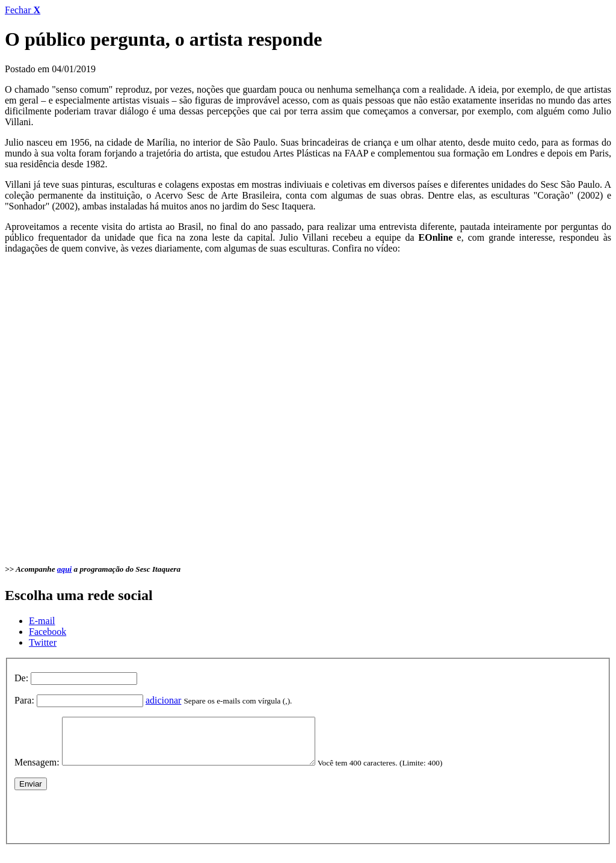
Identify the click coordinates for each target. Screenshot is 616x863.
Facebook (48, 632)
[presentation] (106, 823)
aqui (64, 569)
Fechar (23, 10)
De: (21, 678)
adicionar (164, 700)
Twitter (43, 642)
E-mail (42, 621)
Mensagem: (37, 771)
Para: (24, 700)
